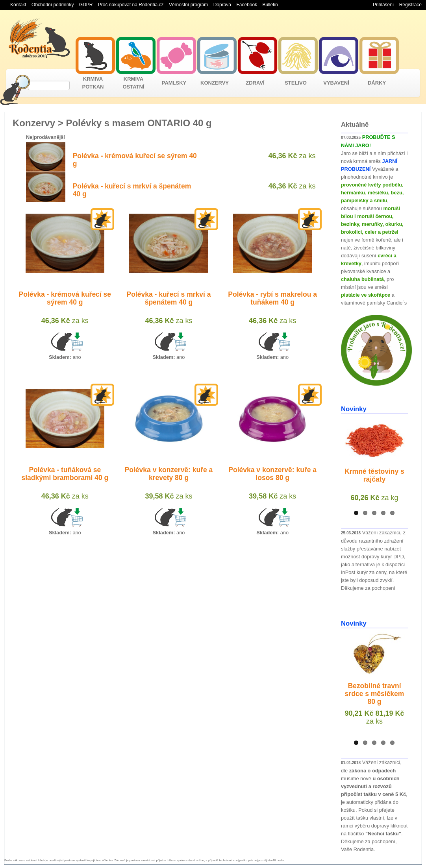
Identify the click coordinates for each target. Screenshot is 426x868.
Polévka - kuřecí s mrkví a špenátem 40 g (169, 298)
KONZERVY (215, 83)
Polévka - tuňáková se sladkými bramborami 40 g (65, 474)
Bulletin (270, 5)
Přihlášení (383, 5)
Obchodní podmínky (53, 5)
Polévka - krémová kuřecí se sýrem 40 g (65, 298)
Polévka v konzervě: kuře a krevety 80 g (169, 474)
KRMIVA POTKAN (93, 83)
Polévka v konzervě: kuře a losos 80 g (272, 474)
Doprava (222, 5)
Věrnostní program (188, 5)
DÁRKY (377, 83)
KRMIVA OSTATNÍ (133, 83)
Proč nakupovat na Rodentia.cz (131, 5)
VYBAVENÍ (336, 83)
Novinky (354, 409)
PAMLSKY (174, 83)
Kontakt (18, 5)
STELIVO (296, 83)
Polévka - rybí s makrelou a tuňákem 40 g (272, 298)
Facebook (247, 5)
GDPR (86, 5)
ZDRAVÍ (255, 83)
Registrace (410, 5)
